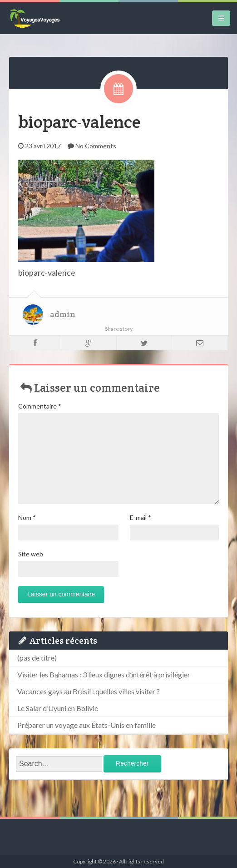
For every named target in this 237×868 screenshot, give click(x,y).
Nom (27, 517)
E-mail (141, 517)
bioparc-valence (79, 122)
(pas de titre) (37, 658)
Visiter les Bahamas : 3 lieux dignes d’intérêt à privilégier (104, 674)
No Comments (96, 146)
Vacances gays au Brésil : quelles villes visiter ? (89, 691)
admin (63, 314)
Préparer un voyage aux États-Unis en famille (86, 725)
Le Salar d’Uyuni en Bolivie (58, 708)
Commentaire (40, 406)
